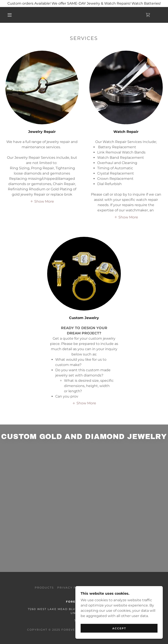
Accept (119, 628)
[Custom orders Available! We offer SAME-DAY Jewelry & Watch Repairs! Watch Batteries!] (84, 4)
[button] (10, 15)
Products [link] (44, 588)
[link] (148, 15)
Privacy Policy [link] (72, 588)
